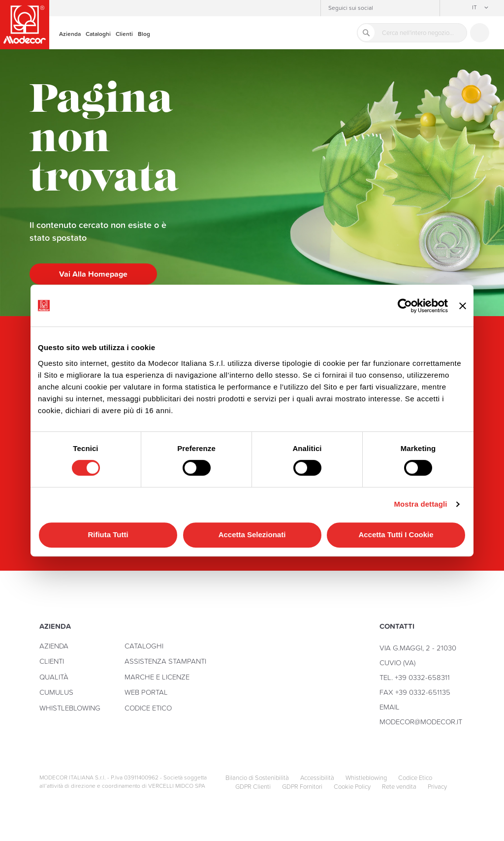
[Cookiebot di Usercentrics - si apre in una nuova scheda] (405, 306)
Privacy (437, 787)
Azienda (54, 646)
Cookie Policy (352, 787)
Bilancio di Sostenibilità (257, 778)
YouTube (413, 8)
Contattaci (480, 33)
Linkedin (428, 8)
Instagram (384, 8)
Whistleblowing (70, 708)
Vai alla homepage (93, 274)
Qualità (54, 677)
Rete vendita (399, 787)
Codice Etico (148, 708)
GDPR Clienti (253, 787)
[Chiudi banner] (463, 306)
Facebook (399, 8)
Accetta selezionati (252, 534)
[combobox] (412, 33)
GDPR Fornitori (302, 787)
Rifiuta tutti (108, 534)
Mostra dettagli (420, 504)
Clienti (52, 661)
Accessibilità (317, 778)
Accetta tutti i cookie (396, 534)
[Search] (366, 32)
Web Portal (146, 692)
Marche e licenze (157, 677)
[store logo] (25, 25)
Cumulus (56, 692)
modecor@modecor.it (421, 722)
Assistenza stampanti (165, 661)
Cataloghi (144, 646)
